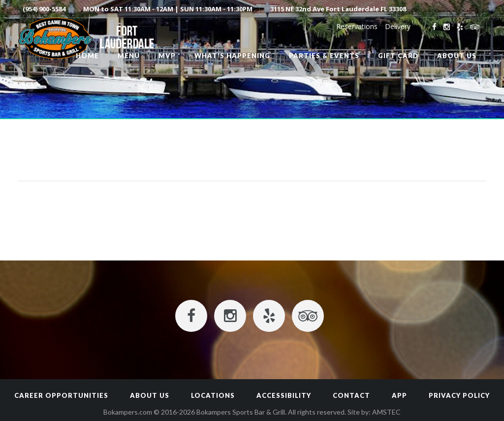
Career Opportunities (61, 395)
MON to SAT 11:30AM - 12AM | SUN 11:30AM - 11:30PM (168, 9)
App (399, 395)
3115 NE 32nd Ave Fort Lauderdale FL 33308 (338, 9)
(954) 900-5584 (44, 9)
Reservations (357, 26)
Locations (213, 395)
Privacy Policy (459, 395)
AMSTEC (386, 412)
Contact (351, 395)
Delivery (398, 26)
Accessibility (284, 395)
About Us (150, 395)
